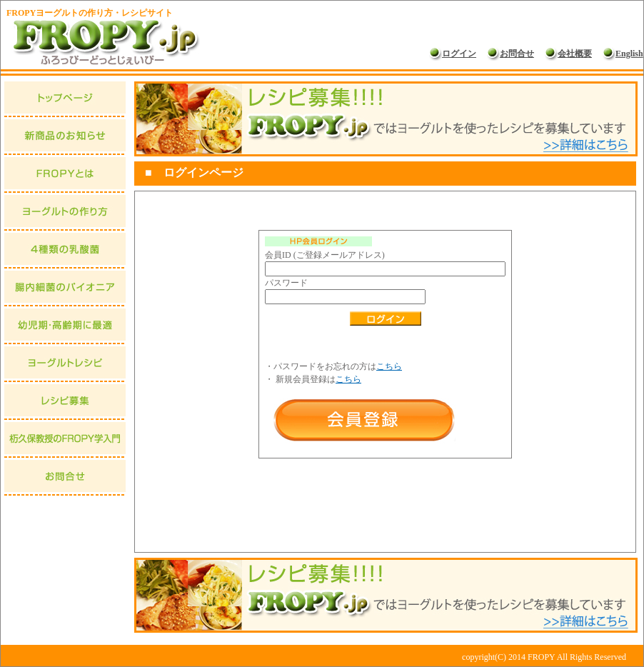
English (623, 54)
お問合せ (510, 54)
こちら (389, 366)
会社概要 (568, 54)
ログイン (453, 54)
